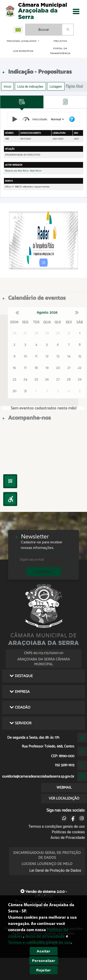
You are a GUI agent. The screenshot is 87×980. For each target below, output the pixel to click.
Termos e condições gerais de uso (57, 826)
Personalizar (44, 961)
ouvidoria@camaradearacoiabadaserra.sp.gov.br (38, 776)
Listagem (56, 86)
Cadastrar (44, 572)
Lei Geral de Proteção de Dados (55, 870)
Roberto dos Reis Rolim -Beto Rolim (23, 171)
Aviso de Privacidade (68, 838)
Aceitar (43, 951)
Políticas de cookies (68, 832)
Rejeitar (43, 970)
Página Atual (74, 86)
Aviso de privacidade (45, 936)
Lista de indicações (30, 86)
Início (7, 86)
